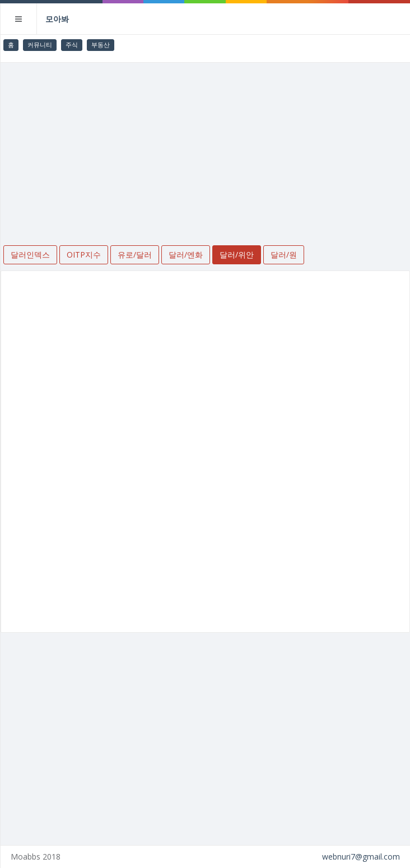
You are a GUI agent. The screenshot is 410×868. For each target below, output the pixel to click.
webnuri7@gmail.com (361, 857)
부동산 (101, 45)
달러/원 (284, 255)
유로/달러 (135, 255)
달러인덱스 (30, 255)
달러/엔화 (186, 255)
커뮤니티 (40, 45)
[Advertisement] (205, 147)
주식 (72, 45)
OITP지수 (84, 255)
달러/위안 (237, 255)
